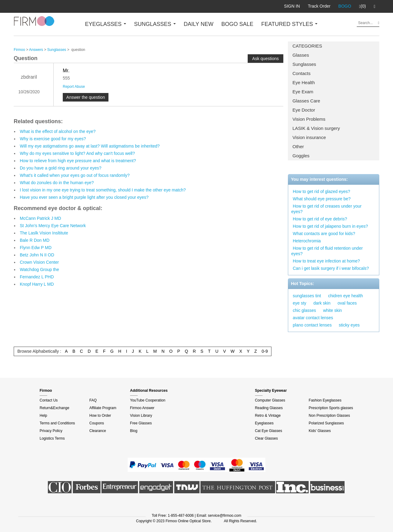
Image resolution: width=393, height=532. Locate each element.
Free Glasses (141, 423)
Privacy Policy (51, 431)
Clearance (98, 431)
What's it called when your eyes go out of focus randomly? (75, 175)
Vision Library (141, 416)
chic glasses (304, 310)
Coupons (97, 423)
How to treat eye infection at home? (326, 261)
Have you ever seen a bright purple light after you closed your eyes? (84, 197)
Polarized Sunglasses (326, 423)
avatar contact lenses (313, 318)
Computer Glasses (270, 400)
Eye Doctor (304, 110)
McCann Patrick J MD (40, 218)
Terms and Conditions (57, 423)
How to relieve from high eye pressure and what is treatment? (78, 161)
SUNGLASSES (155, 24)
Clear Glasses (266, 438)
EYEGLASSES (106, 24)
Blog (134, 431)
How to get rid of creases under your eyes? (326, 209)
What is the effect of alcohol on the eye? (58, 131)
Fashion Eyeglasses (325, 400)
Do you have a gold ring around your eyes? (61, 168)
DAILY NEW (198, 24)
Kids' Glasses (320, 431)
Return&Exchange (54, 408)
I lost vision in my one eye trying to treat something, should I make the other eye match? (103, 190)
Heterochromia (307, 241)
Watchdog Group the (39, 270)
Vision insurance (309, 137)
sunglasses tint (307, 296)
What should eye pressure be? (322, 199)
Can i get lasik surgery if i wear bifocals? (331, 268)
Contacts (301, 73)
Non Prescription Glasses (329, 416)
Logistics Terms (52, 438)
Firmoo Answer (142, 408)
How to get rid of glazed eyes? (321, 191)
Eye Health (304, 82)
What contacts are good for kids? (324, 234)
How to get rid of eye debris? (320, 219)
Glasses (301, 55)
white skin (333, 310)
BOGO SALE (237, 24)
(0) (363, 6)
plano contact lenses (312, 325)
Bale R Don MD (35, 240)
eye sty (299, 303)
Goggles (301, 156)
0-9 (265, 351)
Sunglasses (304, 64)
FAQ (93, 400)
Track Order (319, 6)
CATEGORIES (307, 46)
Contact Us (49, 400)
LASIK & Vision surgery (316, 128)
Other (298, 146)
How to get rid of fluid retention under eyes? (327, 251)
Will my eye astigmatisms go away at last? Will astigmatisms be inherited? (90, 146)
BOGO (345, 6)
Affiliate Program (103, 408)
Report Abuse (74, 87)
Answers (36, 50)
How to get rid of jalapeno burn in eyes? (330, 226)
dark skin (322, 303)
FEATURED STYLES (290, 24)
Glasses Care (306, 101)
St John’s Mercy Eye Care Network (53, 226)
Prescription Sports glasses (331, 408)
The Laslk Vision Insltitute (44, 233)
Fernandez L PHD (37, 277)
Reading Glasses (269, 408)
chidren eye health (345, 296)
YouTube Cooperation (148, 400)
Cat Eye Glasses (269, 431)
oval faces (347, 303)
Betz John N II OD (37, 255)
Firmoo (19, 50)
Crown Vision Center (39, 262)
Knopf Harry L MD (37, 284)
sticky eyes (349, 325)
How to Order (100, 416)
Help (43, 416)
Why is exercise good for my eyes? (53, 139)
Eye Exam (303, 92)
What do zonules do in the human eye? (57, 183)
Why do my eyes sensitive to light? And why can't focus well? (77, 153)
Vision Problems (309, 119)
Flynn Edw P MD (36, 248)
